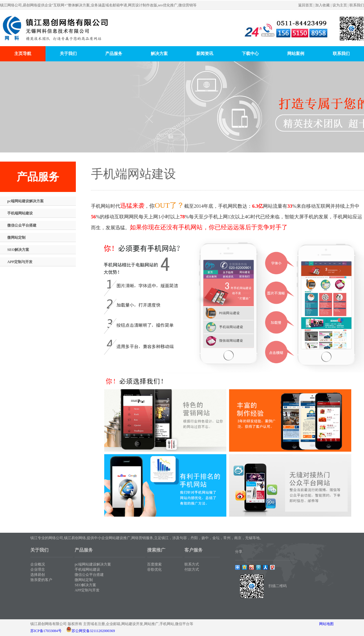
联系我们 (357, 5)
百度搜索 (154, 564)
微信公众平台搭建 (22, 225)
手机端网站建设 (20, 213)
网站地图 (326, 624)
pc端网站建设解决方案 (25, 201)
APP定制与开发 (20, 262)
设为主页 (340, 5)
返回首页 (305, 5)
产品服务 (114, 54)
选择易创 (38, 575)
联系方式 (192, 564)
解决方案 (159, 54)
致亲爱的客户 (41, 580)
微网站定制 (16, 238)
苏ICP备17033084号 (46, 631)
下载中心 (250, 54)
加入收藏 (322, 5)
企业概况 (38, 564)
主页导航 (23, 54)
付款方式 (192, 569)
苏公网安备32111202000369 (93, 631)
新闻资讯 (205, 54)
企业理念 (38, 569)
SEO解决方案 (18, 250)
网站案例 (296, 54)
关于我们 (68, 54)
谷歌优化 (154, 569)
